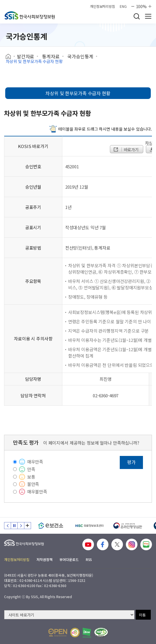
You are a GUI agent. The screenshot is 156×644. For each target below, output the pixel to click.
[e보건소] (51, 526)
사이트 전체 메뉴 (148, 16)
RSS (89, 559)
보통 (31, 477)
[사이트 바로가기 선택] (69, 615)
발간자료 (25, 56)
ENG (123, 6)
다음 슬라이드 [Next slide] (21, 526)
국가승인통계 (80, 56)
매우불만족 (37, 491)
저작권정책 (44, 559)
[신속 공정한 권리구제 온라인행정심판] (128, 526)
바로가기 (126, 149)
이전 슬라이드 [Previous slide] (8, 526)
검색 (137, 16)
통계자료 (51, 56)
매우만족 (35, 462)
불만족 (33, 484)
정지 (14, 526)
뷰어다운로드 (69, 559)
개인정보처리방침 (103, 6)
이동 (142, 615)
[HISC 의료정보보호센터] (89, 526)
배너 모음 (28, 526)
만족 (31, 469)
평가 (131, 462)
